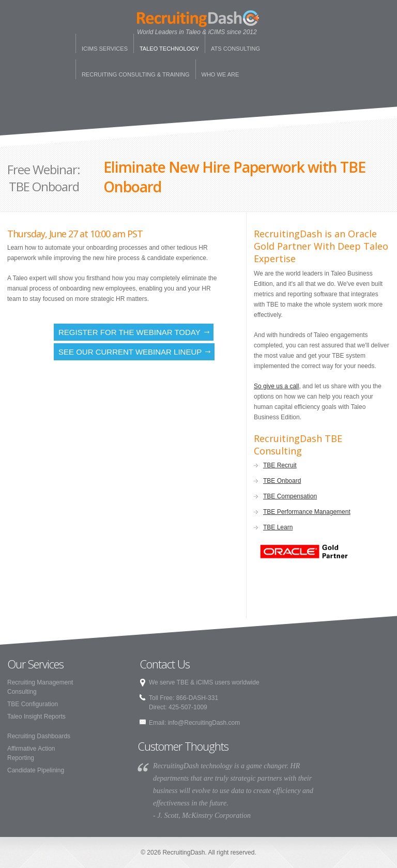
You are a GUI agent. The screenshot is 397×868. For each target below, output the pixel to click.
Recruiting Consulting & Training (136, 74)
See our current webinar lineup (130, 352)
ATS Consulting (235, 49)
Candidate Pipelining (36, 770)
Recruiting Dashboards (39, 736)
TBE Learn (278, 527)
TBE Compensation (290, 496)
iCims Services (105, 49)
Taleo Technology (169, 49)
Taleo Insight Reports (36, 717)
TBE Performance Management (307, 512)
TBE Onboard (282, 481)
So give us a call (276, 386)
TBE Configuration (33, 704)
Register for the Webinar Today (129, 332)
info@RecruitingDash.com (204, 723)
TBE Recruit (280, 465)
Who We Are (220, 74)
